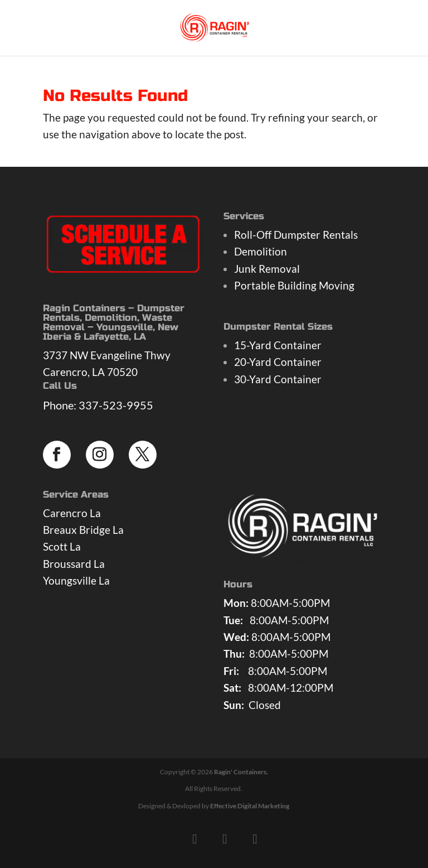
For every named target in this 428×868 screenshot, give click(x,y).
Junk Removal (267, 269)
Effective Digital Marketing (250, 806)
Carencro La (72, 513)
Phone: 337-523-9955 (98, 405)
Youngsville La (76, 580)
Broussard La (74, 564)
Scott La (62, 546)
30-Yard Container (278, 379)
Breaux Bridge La (83, 530)
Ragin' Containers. (241, 772)
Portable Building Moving (294, 285)
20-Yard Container (278, 362)
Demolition (261, 251)
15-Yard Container (278, 345)
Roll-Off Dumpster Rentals (296, 235)
